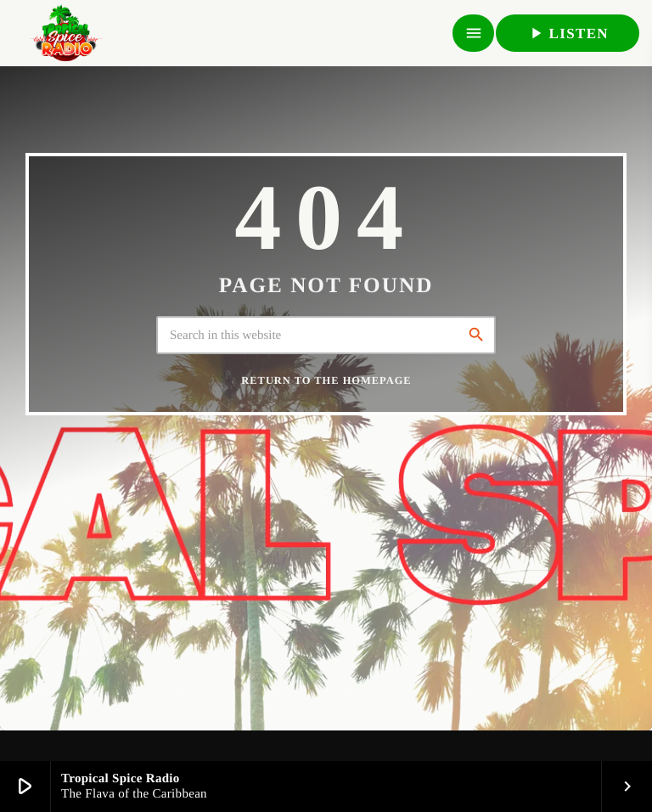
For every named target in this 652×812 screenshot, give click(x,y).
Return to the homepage (326, 381)
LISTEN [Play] (568, 33)
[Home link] (65, 33)
